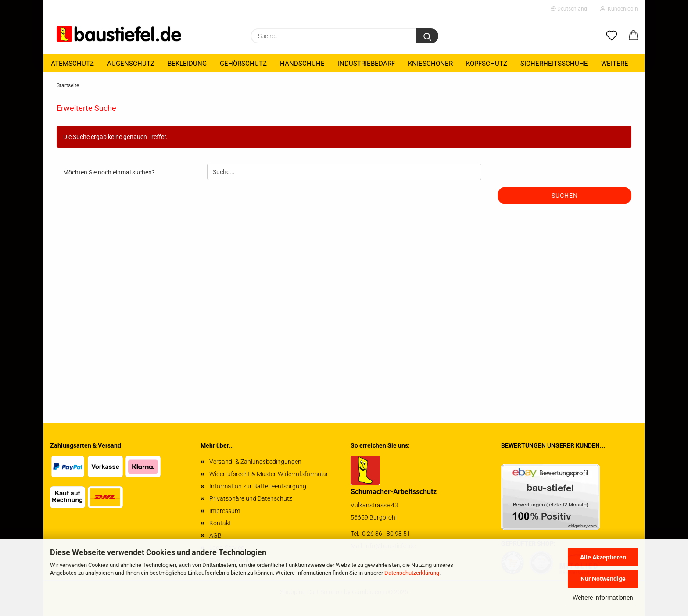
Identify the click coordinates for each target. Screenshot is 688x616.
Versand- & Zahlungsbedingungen (255, 462)
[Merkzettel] (612, 36)
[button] (634, 36)
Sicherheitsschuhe (554, 64)
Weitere (615, 64)
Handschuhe (302, 64)
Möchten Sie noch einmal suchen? (109, 172)
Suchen (565, 196)
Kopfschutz (487, 64)
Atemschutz (72, 64)
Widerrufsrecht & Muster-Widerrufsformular (269, 474)
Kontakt (220, 523)
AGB (215, 535)
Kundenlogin (619, 9)
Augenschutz (131, 64)
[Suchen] (427, 36)
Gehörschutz (243, 64)
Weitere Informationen (603, 598)
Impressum (225, 511)
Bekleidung (187, 64)
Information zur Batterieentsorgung (258, 486)
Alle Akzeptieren (603, 557)
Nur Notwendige (603, 579)
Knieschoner (430, 64)
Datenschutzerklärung (412, 573)
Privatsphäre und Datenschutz (251, 498)
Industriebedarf (366, 64)
